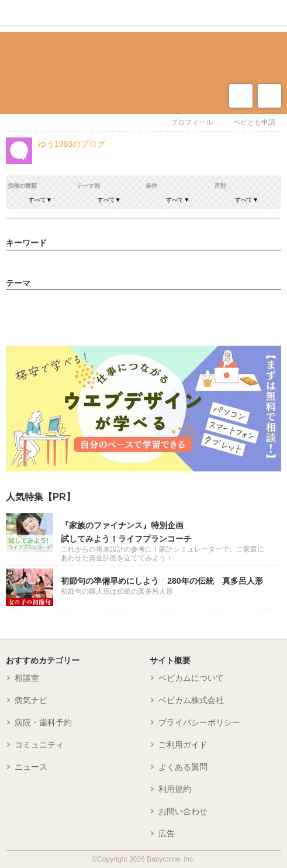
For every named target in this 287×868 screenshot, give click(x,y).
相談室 (27, 678)
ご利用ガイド (183, 745)
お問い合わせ (183, 811)
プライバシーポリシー (199, 722)
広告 (167, 833)
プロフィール (192, 122)
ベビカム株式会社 (191, 700)
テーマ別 (88, 186)
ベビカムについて (191, 678)
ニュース (31, 767)
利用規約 (175, 789)
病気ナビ (31, 700)
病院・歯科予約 (43, 722)
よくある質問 (183, 767)
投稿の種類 (22, 186)
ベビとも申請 (254, 122)
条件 (151, 186)
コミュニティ (39, 745)
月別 (220, 186)
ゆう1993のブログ (72, 144)
